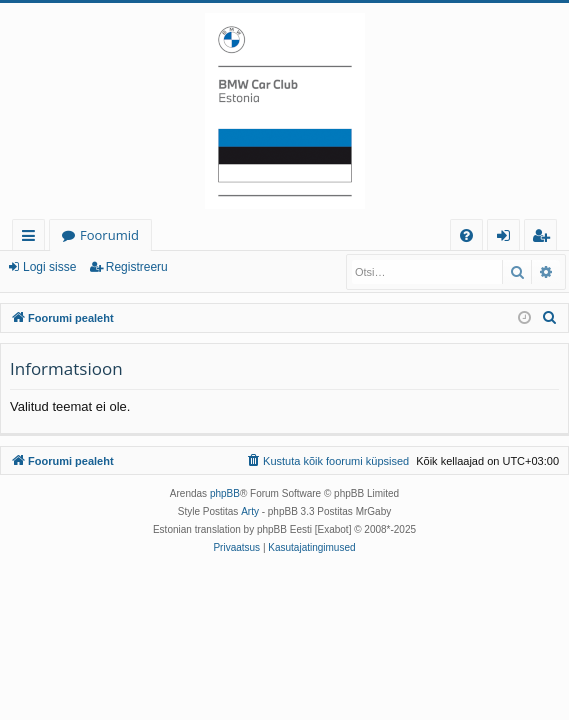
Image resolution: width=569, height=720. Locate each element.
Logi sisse (49, 267)
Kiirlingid (32, 238)
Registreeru (137, 267)
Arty (250, 511)
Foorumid (109, 235)
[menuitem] (466, 235)
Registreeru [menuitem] (545, 238)
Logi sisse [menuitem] (507, 238)
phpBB (225, 493)
